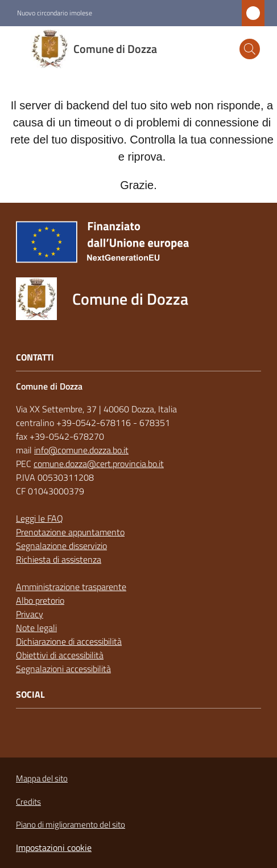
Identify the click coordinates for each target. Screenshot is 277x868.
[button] (250, 49)
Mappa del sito (42, 778)
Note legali (36, 628)
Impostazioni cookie (54, 847)
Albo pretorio (40, 600)
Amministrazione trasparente (71, 587)
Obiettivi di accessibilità (60, 655)
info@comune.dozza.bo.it (81, 450)
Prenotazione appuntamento (70, 532)
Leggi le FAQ (40, 518)
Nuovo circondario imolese (55, 13)
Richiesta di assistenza (59, 559)
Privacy (30, 614)
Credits (28, 802)
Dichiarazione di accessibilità (69, 641)
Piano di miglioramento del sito (71, 824)
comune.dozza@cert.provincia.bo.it (99, 464)
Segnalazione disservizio (61, 546)
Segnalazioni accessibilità (63, 669)
